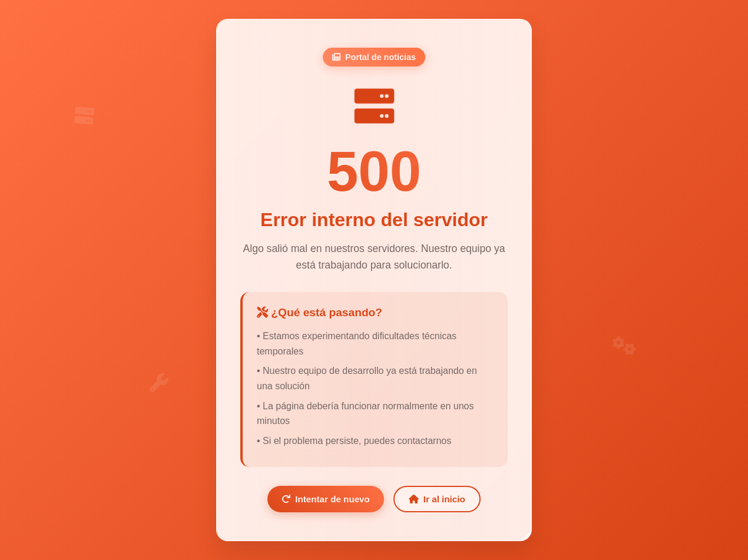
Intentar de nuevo (326, 499)
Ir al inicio (437, 499)
